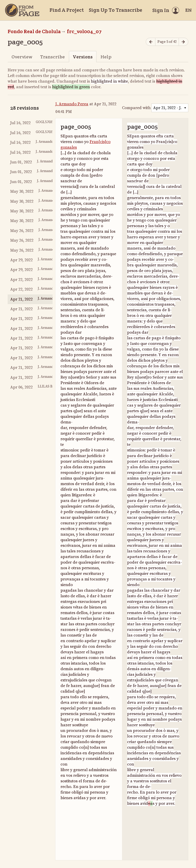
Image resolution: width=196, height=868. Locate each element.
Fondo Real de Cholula (34, 31)
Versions (83, 57)
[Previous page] (151, 42)
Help (106, 57)
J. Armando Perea (72, 104)
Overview (22, 57)
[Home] (22, 10)
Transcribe (52, 57)
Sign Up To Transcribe (115, 10)
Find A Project (67, 10)
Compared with (136, 108)
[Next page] (183, 42)
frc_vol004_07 (84, 31)
